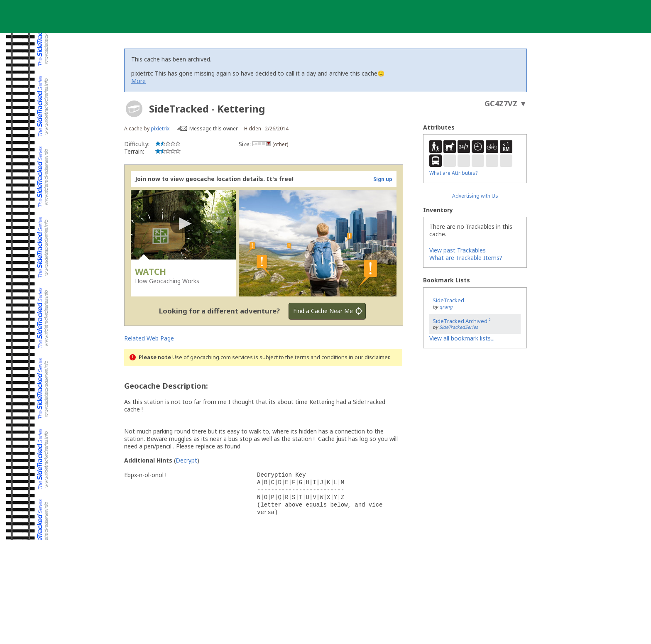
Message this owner (214, 129)
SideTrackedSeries (459, 327)
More (138, 81)
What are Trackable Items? (466, 258)
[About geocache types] (134, 109)
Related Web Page (149, 338)
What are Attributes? (453, 173)
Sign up (383, 179)
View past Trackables (458, 250)
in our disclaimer (369, 357)
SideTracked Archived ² (462, 321)
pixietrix (160, 129)
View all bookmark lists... (462, 338)
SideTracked (448, 300)
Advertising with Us (475, 196)
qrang (446, 307)
